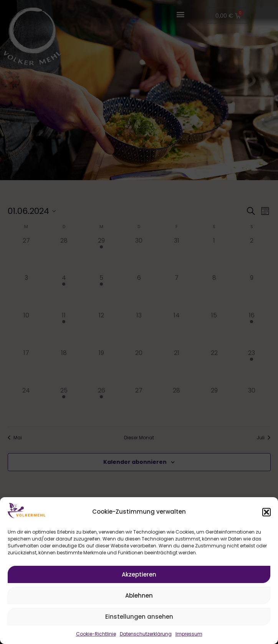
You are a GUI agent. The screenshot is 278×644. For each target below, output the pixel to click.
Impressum (189, 634)
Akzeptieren (139, 574)
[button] (266, 512)
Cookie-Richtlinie (96, 634)
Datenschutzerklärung (146, 634)
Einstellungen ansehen (139, 617)
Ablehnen (139, 596)
